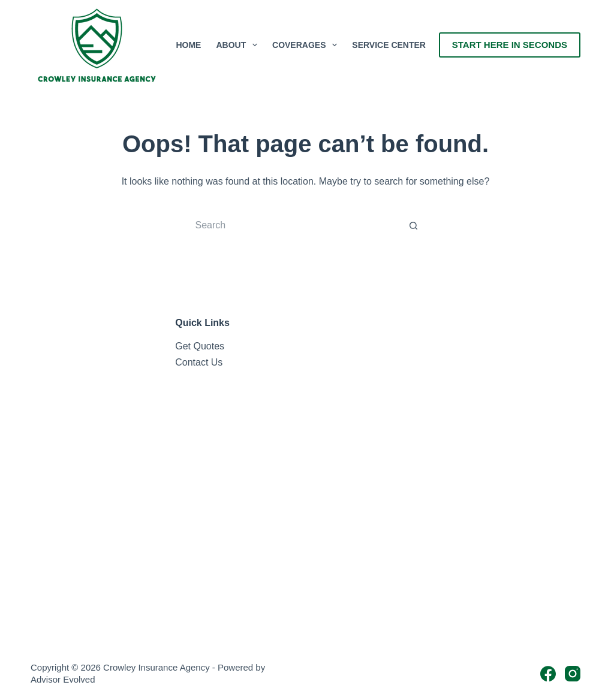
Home (188, 45)
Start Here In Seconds (510, 45)
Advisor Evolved (63, 679)
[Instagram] (573, 674)
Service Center (389, 45)
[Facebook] (548, 674)
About (239, 45)
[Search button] (414, 225)
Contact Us (199, 362)
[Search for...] (294, 225)
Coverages (307, 45)
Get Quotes (200, 346)
